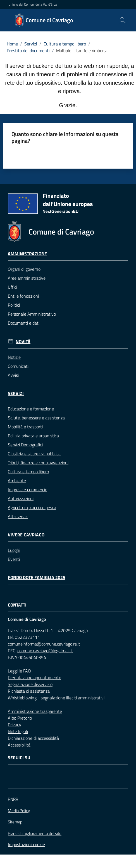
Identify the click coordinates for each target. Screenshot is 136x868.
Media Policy (19, 811)
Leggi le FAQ (19, 671)
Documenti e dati (24, 323)
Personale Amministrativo (32, 314)
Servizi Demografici (25, 445)
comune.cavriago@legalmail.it (45, 651)
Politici (14, 305)
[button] (123, 20)
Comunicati (18, 366)
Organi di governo (24, 269)
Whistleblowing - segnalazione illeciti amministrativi (56, 698)
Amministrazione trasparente (35, 711)
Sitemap (15, 822)
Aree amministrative (27, 278)
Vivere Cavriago (26, 535)
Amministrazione (27, 254)
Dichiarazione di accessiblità (33, 738)
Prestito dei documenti (28, 50)
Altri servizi (18, 516)
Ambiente (17, 481)
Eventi (14, 559)
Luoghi (14, 550)
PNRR (13, 799)
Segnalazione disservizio (30, 684)
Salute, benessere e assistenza (36, 418)
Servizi (31, 44)
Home (12, 44)
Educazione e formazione (31, 409)
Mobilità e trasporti (25, 427)
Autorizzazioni (21, 499)
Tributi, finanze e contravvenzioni (38, 463)
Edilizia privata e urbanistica (33, 436)
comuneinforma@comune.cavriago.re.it (44, 644)
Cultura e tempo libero (65, 44)
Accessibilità (19, 745)
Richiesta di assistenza (29, 691)
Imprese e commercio (28, 490)
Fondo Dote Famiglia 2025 (37, 577)
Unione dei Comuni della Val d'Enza (33, 4)
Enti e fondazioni (23, 296)
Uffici (12, 287)
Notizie (14, 357)
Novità (23, 342)
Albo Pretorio (20, 718)
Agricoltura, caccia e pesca (32, 508)
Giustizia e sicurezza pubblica (34, 454)
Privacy (15, 725)
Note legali (18, 731)
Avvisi (13, 375)
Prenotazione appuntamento (34, 678)
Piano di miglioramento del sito (35, 833)
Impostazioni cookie (26, 844)
